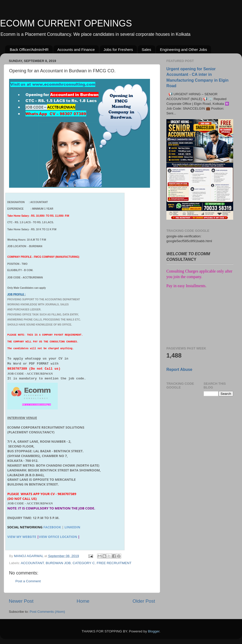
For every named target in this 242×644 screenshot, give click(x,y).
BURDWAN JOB (58, 563)
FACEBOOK (52, 527)
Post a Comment (28, 581)
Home (83, 601)
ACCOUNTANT (32, 563)
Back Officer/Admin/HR (29, 50)
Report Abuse (179, 369)
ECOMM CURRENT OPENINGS (66, 23)
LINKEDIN (72, 527)
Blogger (154, 631)
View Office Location (58, 537)
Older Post (144, 601)
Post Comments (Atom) (47, 612)
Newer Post (21, 601)
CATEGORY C (84, 563)
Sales (146, 50)
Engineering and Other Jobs (183, 50)
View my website (22, 537)
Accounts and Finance (76, 50)
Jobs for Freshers (118, 50)
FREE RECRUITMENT (114, 563)
